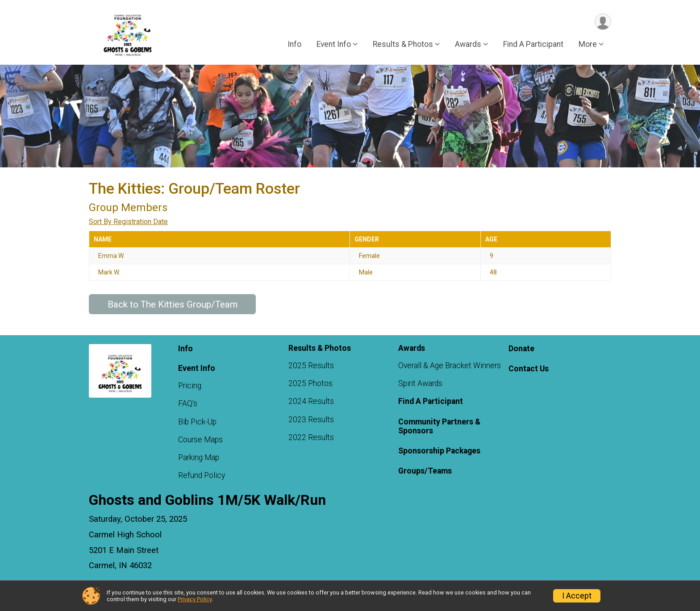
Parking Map (199, 457)
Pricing (190, 386)
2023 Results (311, 420)
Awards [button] (468, 44)
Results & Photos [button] (403, 44)
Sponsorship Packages (439, 451)
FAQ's (188, 403)
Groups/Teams (425, 471)
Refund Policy (202, 475)
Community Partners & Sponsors (439, 426)
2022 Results (311, 437)
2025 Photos (310, 383)
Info (294, 44)
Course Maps (200, 440)
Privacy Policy (195, 599)
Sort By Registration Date (128, 222)
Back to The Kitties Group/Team (173, 304)
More (588, 44)
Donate (521, 349)
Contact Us (529, 369)
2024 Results (311, 401)
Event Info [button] (334, 44)
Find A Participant (533, 44)
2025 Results (311, 366)
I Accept (577, 596)
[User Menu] (603, 22)
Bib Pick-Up (197, 422)
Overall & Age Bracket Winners (450, 366)
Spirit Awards (420, 383)
